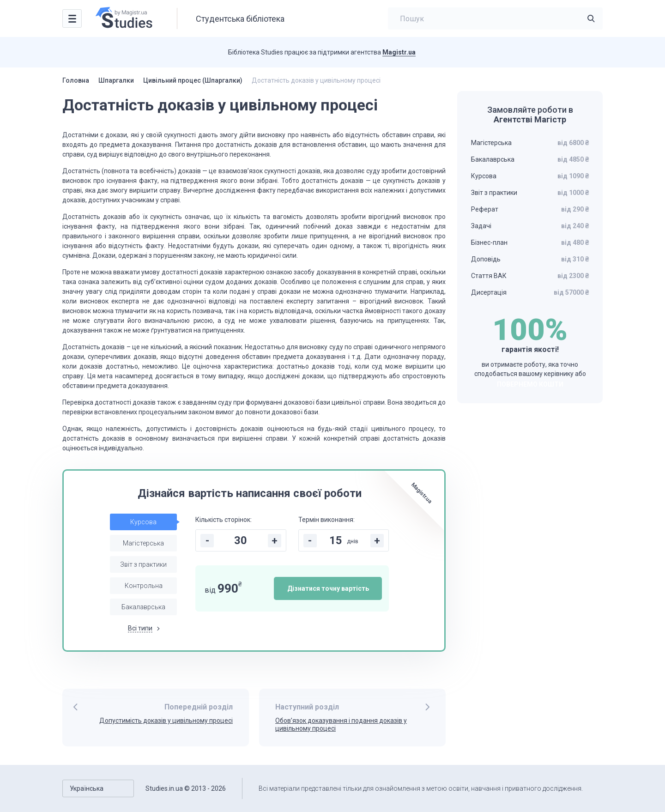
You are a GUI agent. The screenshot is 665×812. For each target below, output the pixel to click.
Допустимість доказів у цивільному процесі (166, 721)
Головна (76, 80)
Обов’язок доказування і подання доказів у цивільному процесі (341, 724)
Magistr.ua (399, 52)
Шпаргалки (116, 80)
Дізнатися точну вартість (328, 588)
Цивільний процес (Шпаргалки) (193, 80)
